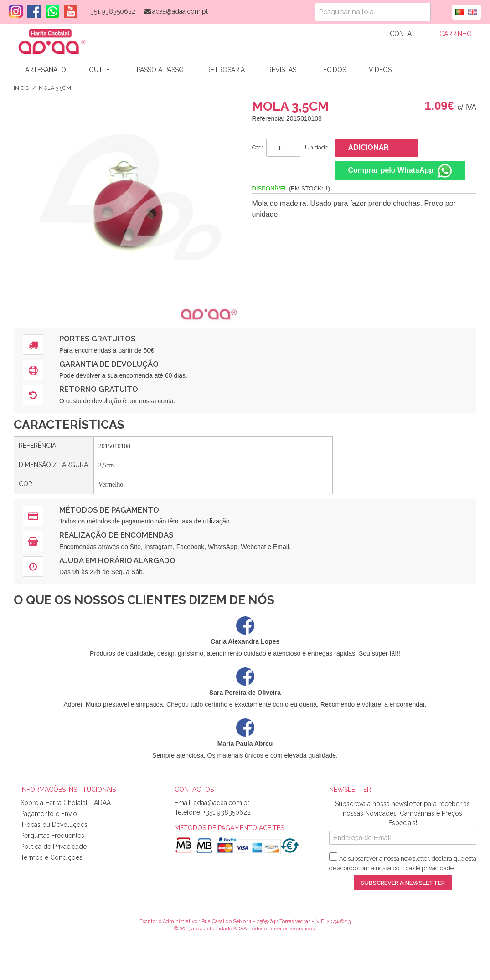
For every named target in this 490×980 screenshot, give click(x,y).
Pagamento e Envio (49, 814)
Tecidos (333, 70)
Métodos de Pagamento (109, 510)
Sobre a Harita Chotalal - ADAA (66, 803)
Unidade (317, 147)
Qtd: (258, 147)
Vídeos (380, 70)
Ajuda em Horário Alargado (117, 560)
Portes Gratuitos (97, 339)
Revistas (282, 70)
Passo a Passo (160, 70)
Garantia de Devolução (109, 364)
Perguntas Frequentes (52, 836)
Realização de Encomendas (116, 535)
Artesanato (46, 70)
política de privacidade (423, 868)
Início (21, 88)
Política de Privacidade (54, 847)
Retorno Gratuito (99, 389)
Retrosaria (226, 70)
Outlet (101, 70)
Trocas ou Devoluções (54, 825)
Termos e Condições (52, 857)
